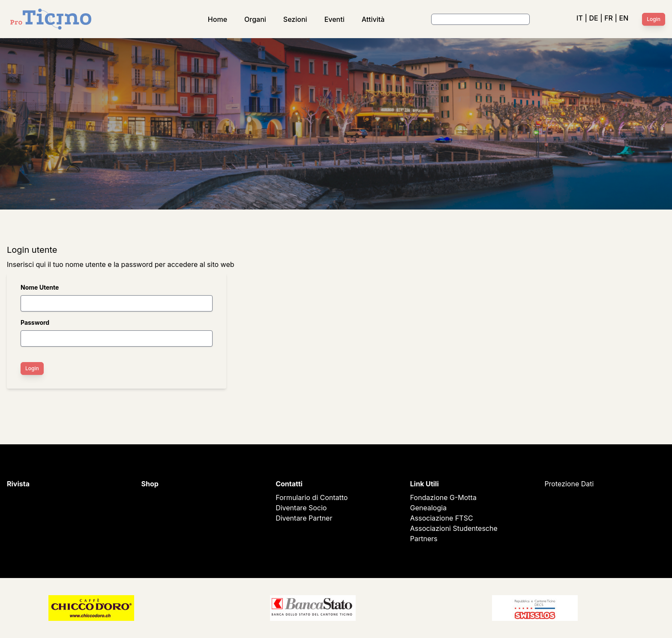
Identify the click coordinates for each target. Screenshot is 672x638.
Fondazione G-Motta (443, 497)
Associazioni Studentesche (454, 528)
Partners (424, 539)
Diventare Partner (304, 518)
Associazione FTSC (442, 518)
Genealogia (428, 508)
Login (654, 19)
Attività (373, 19)
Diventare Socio (301, 508)
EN (624, 18)
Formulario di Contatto (312, 497)
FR (609, 18)
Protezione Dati (569, 484)
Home (217, 19)
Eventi (334, 19)
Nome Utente (40, 287)
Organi (255, 19)
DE (593, 18)
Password (35, 322)
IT (580, 18)
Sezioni (295, 19)
